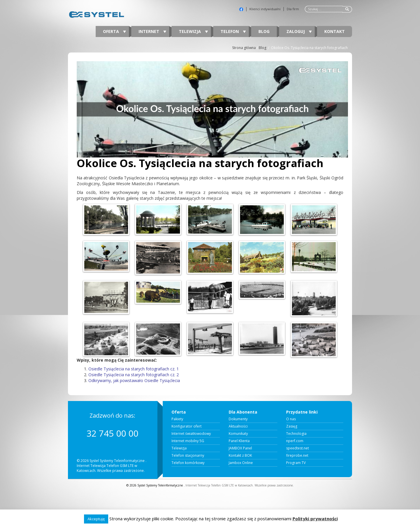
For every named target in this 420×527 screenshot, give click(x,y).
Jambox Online (241, 463)
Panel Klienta (239, 441)
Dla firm (293, 9)
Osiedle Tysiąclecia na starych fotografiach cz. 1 (134, 369)
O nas (291, 419)
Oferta (114, 31)
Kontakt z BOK (240, 456)
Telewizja (193, 31)
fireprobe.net (297, 456)
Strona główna (244, 48)
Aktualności (238, 426)
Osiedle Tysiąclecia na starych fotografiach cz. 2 (134, 375)
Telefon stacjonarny (188, 456)
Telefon (233, 31)
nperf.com (295, 441)
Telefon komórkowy (188, 463)
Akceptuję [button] (96, 519)
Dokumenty (238, 419)
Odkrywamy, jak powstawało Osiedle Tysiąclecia (134, 380)
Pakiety (177, 419)
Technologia (296, 434)
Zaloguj (299, 31)
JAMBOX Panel (240, 448)
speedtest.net (297, 448)
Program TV (296, 463)
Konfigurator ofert (187, 426)
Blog (264, 31)
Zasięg (292, 426)
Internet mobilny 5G (188, 441)
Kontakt (335, 31)
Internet (152, 31)
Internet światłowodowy (191, 434)
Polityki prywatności (315, 519)
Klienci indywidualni (265, 9)
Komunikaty (238, 434)
